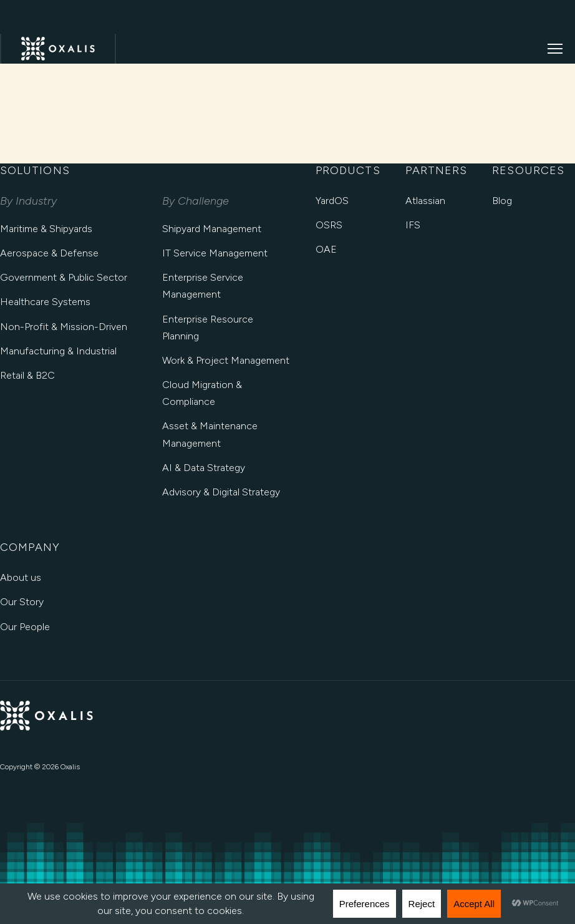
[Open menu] (555, 49)
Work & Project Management (226, 360)
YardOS (332, 201)
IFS (413, 225)
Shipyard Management (212, 229)
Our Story (22, 602)
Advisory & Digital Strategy (221, 492)
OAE (326, 249)
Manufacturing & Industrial (58, 351)
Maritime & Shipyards (46, 229)
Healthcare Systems (45, 302)
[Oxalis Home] (58, 49)
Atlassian (425, 201)
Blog (502, 201)
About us (21, 577)
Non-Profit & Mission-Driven (64, 327)
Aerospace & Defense (49, 253)
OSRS (329, 225)
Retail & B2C (27, 375)
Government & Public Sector (64, 277)
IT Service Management (215, 253)
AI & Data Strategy (204, 468)
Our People (25, 627)
